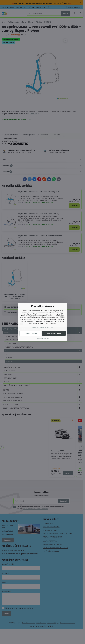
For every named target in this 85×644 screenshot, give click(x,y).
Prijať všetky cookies (54, 333)
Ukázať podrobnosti (42, 339)
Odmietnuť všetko (30, 333)
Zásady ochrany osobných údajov (42, 327)
